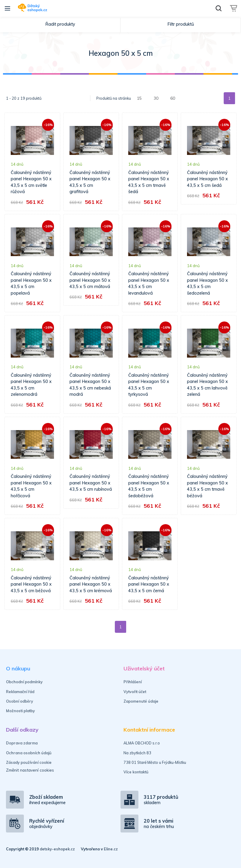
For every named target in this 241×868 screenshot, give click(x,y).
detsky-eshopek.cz (57, 849)
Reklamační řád (20, 692)
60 (173, 98)
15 (139, 98)
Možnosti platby (20, 711)
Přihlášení (133, 682)
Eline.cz (111, 849)
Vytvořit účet (135, 692)
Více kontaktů (136, 772)
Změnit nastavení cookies (30, 770)
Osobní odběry (20, 701)
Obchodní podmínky (24, 682)
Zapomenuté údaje (141, 701)
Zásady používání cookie (29, 762)
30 (156, 98)
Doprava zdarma (22, 743)
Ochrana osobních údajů (29, 753)
